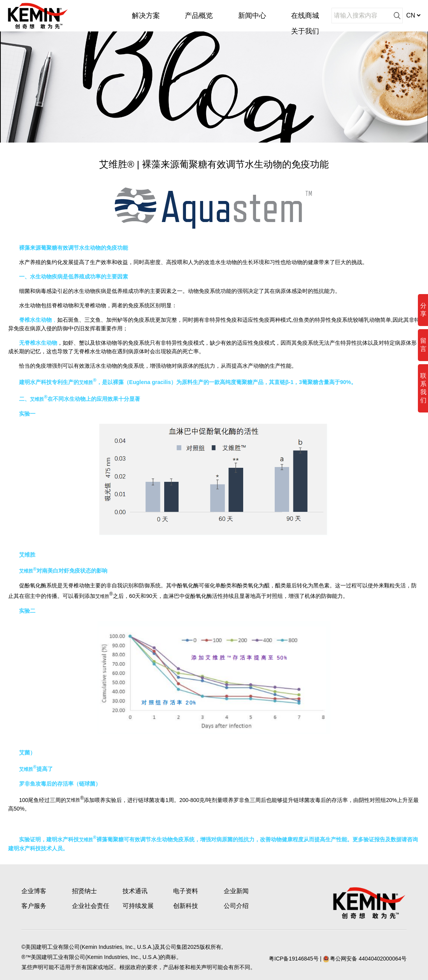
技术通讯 (135, 891)
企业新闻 (236, 891)
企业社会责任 (91, 906)
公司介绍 (236, 906)
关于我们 (305, 31)
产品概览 (199, 16)
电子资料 (186, 891)
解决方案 (146, 16)
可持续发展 (138, 906)
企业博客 (34, 891)
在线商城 (305, 16)
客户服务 (34, 906)
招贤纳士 (84, 891)
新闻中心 (252, 16)
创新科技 (186, 906)
